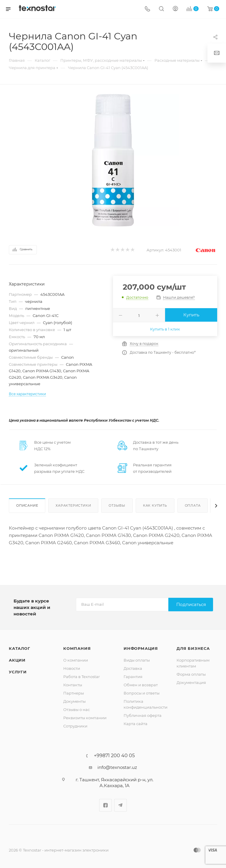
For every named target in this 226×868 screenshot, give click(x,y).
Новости (72, 668)
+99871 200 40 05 (114, 756)
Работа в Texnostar (82, 677)
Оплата (193, 505)
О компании (76, 660)
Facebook (105, 805)
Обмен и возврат (141, 685)
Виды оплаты (137, 660)
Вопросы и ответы (142, 693)
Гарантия (133, 677)
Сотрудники (75, 726)
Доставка (133, 668)
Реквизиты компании (85, 718)
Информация (141, 648)
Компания (77, 648)
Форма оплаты (191, 674)
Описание (27, 505)
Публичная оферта (143, 715)
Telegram (121, 805)
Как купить (155, 505)
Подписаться (191, 604)
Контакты (73, 685)
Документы (74, 701)
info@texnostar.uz (117, 767)
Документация (191, 682)
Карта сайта (136, 724)
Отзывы (117, 505)
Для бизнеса (193, 648)
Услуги (18, 672)
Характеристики (73, 505)
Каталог (20, 648)
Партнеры (74, 693)
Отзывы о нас (77, 710)
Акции (17, 660)
